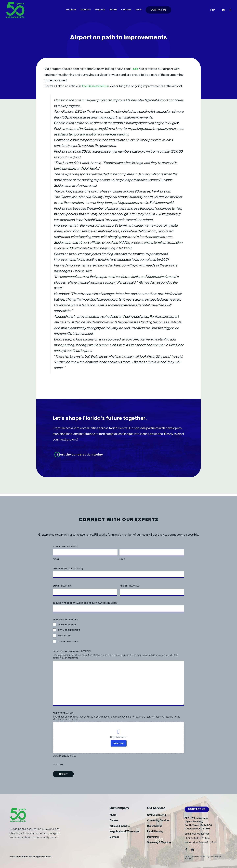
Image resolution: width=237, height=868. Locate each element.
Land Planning (67, 622)
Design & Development (196, 856)
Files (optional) (63, 713)
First (56, 557)
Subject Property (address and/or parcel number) (85, 601)
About (113, 10)
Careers (126, 10)
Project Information (72, 649)
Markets (86, 10)
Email (62, 583)
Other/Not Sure (68, 639)
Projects (100, 10)
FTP (213, 10)
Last (122, 557)
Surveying (64, 633)
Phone (130, 583)
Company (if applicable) (68, 566)
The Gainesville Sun (95, 86)
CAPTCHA (58, 765)
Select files (119, 743)
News (139, 10)
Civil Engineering (69, 628)
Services (71, 10)
